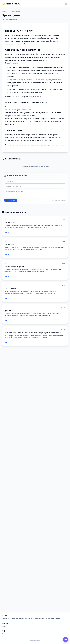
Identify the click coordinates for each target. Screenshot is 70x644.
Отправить (11, 200)
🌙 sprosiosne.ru (11, 4)
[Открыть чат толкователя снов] (66, 640)
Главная (5, 11)
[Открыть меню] (66, 4)
